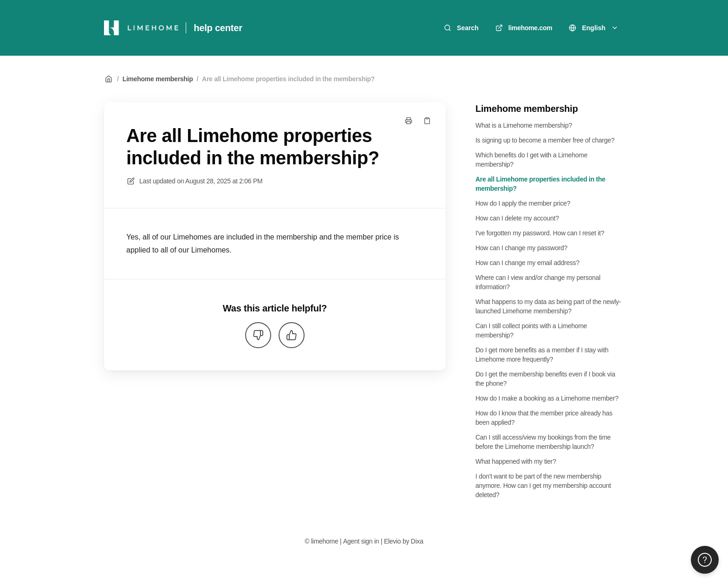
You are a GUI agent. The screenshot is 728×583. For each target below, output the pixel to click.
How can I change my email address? (527, 263)
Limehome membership (158, 79)
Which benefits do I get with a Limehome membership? (531, 160)
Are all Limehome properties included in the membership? (288, 79)
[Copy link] (427, 121)
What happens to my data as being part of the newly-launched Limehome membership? (548, 306)
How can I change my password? (521, 248)
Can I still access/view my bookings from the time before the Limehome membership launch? (543, 442)
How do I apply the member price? (523, 203)
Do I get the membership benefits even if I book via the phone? (545, 379)
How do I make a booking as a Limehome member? (547, 398)
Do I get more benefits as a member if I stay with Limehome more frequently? (542, 355)
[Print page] (409, 121)
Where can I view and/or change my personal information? (538, 282)
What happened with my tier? (516, 461)
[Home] (141, 28)
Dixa (417, 541)
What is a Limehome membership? (524, 125)
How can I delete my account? (517, 218)
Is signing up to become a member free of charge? (545, 140)
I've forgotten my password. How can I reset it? (540, 233)
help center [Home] (218, 28)
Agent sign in (361, 541)
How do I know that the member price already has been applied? (544, 418)
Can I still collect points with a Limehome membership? (531, 330)
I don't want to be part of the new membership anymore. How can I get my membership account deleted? (543, 486)
